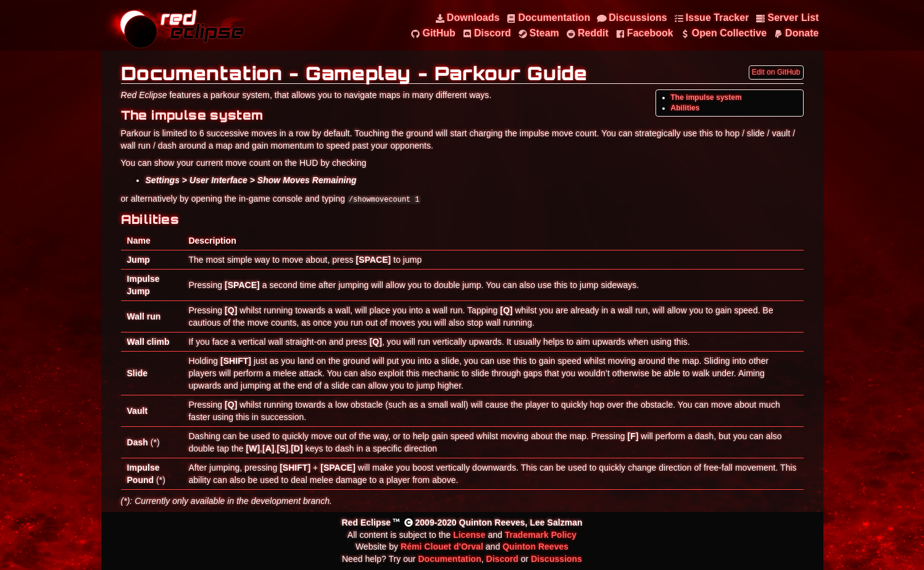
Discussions (556, 559)
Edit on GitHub (776, 72)
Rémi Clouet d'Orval (442, 547)
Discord (502, 559)
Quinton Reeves (535, 547)
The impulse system (706, 97)
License (469, 535)
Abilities (685, 108)
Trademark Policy (541, 535)
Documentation (449, 559)
